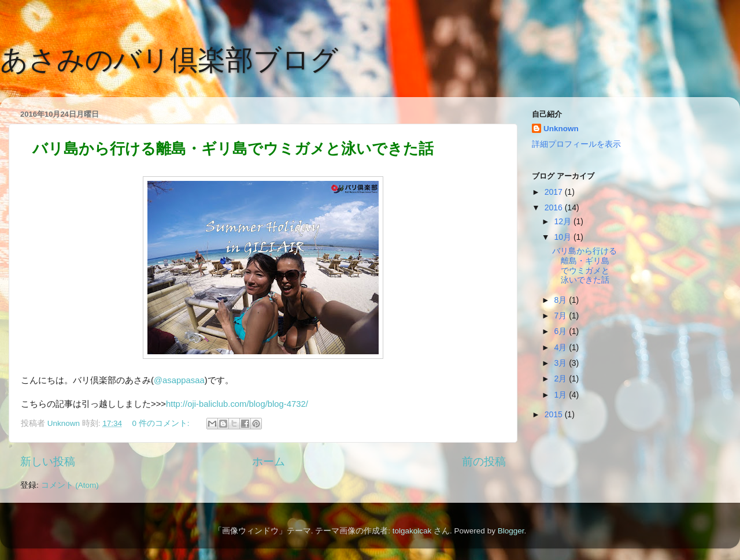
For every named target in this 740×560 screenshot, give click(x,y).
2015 (555, 414)
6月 (561, 331)
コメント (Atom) (70, 485)
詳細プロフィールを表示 (576, 144)
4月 (561, 347)
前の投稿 (484, 461)
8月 (561, 300)
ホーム (269, 461)
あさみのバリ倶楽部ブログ (169, 60)
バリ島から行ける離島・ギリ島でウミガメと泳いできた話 (233, 149)
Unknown (561, 129)
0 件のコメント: (162, 423)
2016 (555, 207)
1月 (561, 395)
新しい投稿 (48, 461)
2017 (555, 192)
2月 (561, 379)
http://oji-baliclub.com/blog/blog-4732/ (237, 404)
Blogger (511, 531)
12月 (563, 221)
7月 (561, 316)
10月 (563, 237)
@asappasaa (179, 380)
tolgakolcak (412, 531)
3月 (561, 363)
